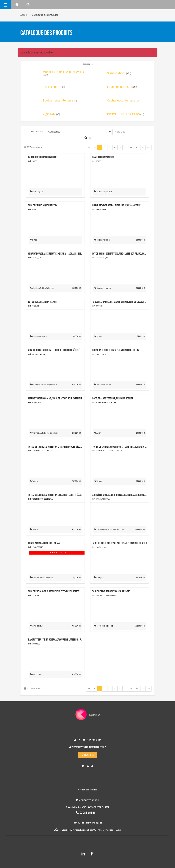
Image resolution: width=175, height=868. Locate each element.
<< (89, 147)
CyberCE (77, 830)
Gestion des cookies (87, 790)
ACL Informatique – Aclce (110, 830)
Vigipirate (51, 114)
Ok (88, 138)
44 (131, 147)
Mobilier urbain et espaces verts (63, 74)
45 (137, 147)
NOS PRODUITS (94, 740)
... (125, 147)
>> (149, 147)
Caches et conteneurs (123, 101)
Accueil (24, 15)
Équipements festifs (122, 87)
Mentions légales (94, 823)
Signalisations (119, 74)
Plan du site (78, 823)
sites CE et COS (89, 830)
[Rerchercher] (28, 5)
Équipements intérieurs (60, 101)
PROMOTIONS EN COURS (126, 114)
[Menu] (6, 5)
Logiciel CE (67, 830)
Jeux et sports (54, 87)
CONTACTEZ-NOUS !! (87, 801)
